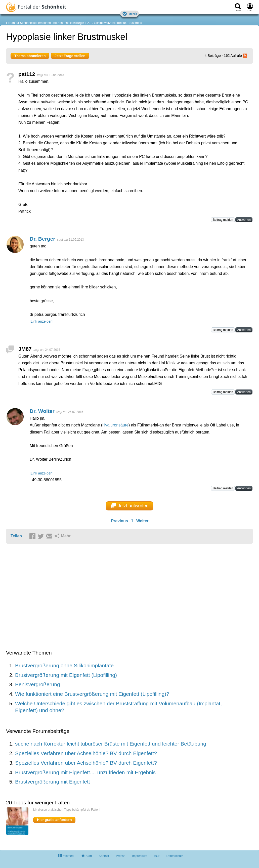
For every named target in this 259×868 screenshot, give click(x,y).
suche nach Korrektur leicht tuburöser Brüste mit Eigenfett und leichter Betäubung (111, 744)
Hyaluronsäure (115, 425)
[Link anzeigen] (41, 321)
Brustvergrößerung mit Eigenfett (53, 782)
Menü (129, 14)
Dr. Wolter (42, 411)
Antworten (244, 220)
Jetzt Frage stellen (70, 56)
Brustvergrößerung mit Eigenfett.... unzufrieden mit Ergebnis (85, 772)
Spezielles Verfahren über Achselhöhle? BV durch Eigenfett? (86, 753)
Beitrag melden (223, 220)
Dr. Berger (42, 239)
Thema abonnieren (30, 56)
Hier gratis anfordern (54, 820)
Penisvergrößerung (38, 684)
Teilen (16, 536)
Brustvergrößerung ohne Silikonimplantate (64, 665)
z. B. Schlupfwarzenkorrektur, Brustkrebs (115, 23)
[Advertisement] (84, 597)
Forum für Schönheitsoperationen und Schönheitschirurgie (45, 23)
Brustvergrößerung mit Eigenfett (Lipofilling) (66, 675)
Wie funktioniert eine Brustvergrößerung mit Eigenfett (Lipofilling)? (92, 694)
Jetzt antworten (130, 506)
